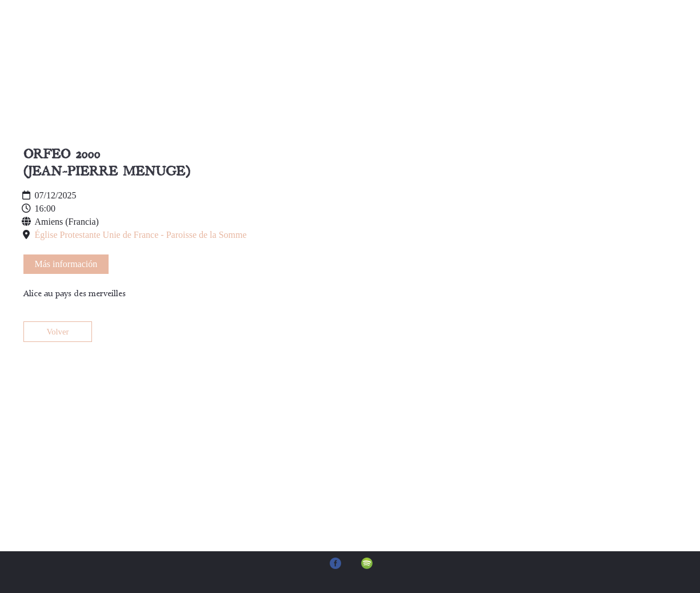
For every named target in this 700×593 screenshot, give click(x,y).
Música (377, 40)
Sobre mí (250, 40)
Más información (66, 264)
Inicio (188, 40)
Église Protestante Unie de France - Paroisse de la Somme (141, 235)
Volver (58, 332)
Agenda (315, 40)
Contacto (443, 40)
